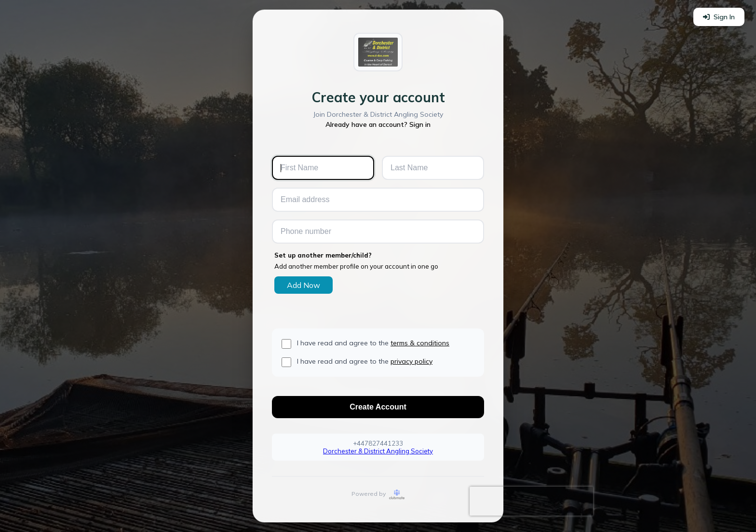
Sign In (719, 17)
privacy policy (412, 361)
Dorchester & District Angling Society (378, 451)
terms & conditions (420, 343)
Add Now (304, 285)
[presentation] (531, 501)
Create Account (378, 407)
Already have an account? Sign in (378, 124)
